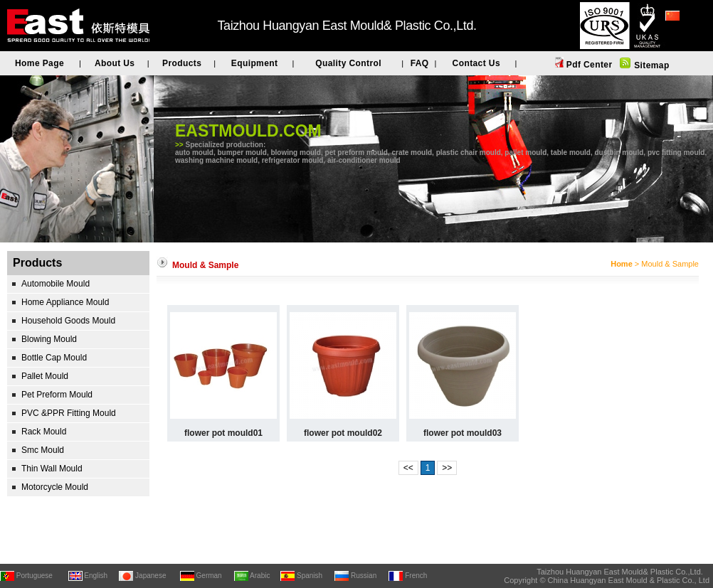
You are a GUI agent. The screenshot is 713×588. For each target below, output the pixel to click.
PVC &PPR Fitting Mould (69, 413)
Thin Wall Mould (52, 469)
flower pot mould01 (223, 433)
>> (447, 468)
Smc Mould (43, 450)
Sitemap (650, 65)
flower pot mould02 (343, 433)
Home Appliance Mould (65, 302)
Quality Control (348, 63)
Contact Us (476, 63)
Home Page (39, 63)
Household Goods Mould (68, 321)
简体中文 (682, 35)
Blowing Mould (49, 339)
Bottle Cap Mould (54, 358)
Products (182, 63)
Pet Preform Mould (57, 395)
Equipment (255, 63)
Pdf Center (588, 65)
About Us (115, 63)
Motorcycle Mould (55, 487)
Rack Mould (44, 432)
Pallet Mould (45, 376)
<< (408, 468)
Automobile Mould (56, 284)
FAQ (420, 63)
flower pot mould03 (463, 433)
